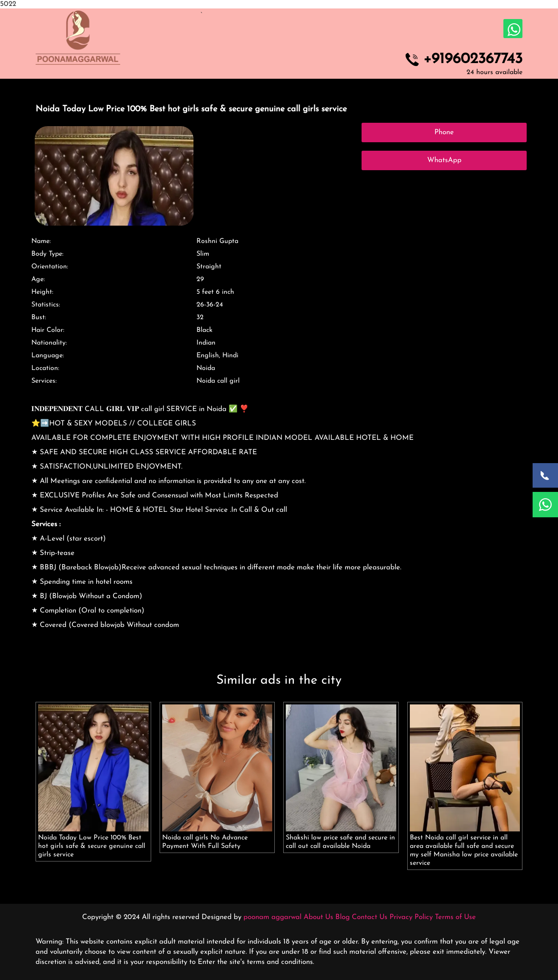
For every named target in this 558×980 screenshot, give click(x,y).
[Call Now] (545, 475)
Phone (444, 132)
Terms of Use (455, 917)
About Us (318, 917)
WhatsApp (444, 160)
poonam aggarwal (272, 917)
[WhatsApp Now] (545, 505)
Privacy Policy (411, 917)
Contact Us (370, 917)
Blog (343, 917)
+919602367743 (473, 60)
